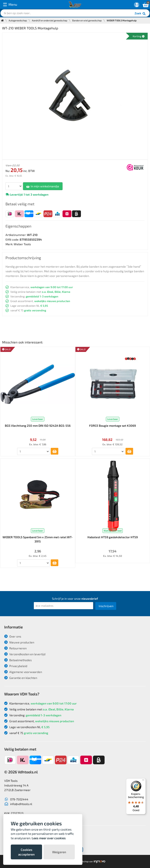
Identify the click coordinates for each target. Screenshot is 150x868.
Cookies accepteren (26, 852)
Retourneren (15, 648)
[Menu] (143, 781)
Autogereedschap (18, 20)
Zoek (140, 14)
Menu (10, 5)
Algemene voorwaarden (23, 672)
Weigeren (59, 852)
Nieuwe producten (19, 642)
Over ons (13, 636)
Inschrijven (106, 606)
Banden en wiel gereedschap (87, 20)
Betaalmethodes (18, 660)
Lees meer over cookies (49, 838)
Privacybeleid (16, 666)
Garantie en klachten (21, 678)
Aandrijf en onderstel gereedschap (50, 20)
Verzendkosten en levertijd (25, 654)
